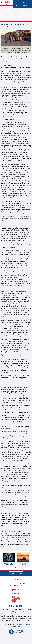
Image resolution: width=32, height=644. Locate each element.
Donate (23, 3)
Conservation (23, 5)
